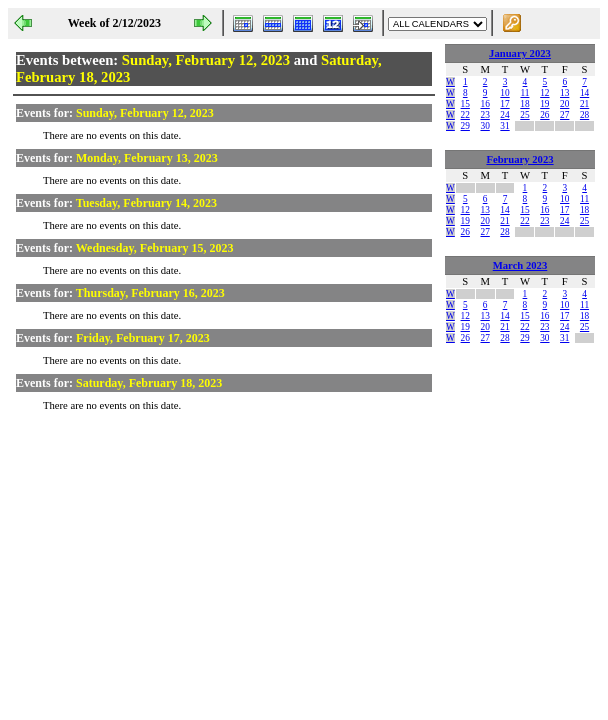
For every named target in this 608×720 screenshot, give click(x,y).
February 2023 (519, 159)
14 (584, 93)
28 (584, 115)
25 (524, 115)
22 (465, 115)
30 (484, 126)
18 (524, 104)
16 (484, 104)
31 (504, 126)
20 (564, 104)
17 (504, 104)
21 (584, 104)
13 (564, 93)
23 (484, 115)
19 (544, 104)
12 (544, 93)
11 (524, 93)
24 (504, 115)
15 (465, 104)
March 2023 (520, 265)
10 (504, 93)
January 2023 (520, 53)
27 (564, 115)
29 (465, 126)
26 (544, 115)
